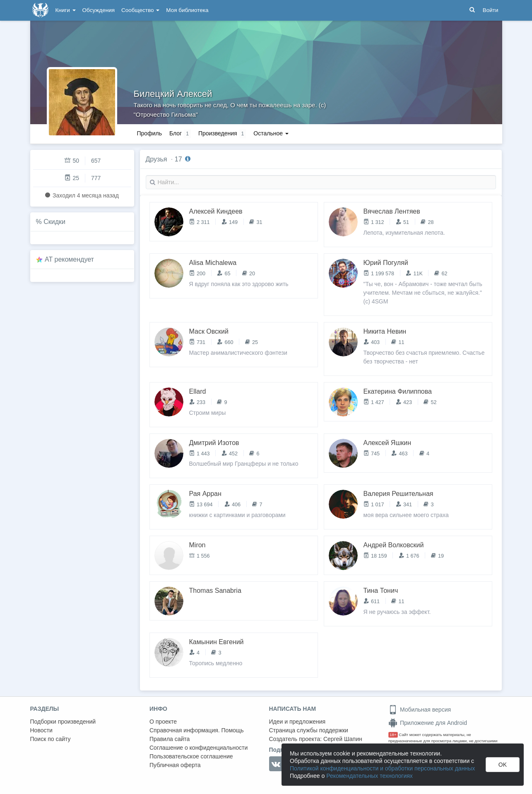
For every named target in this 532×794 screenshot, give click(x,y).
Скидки (54, 222)
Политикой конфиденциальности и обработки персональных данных (382, 768)
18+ (393, 735)
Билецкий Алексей (173, 94)
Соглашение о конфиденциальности (199, 748)
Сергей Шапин (343, 739)
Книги (66, 10)
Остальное (271, 133)
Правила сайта (170, 739)
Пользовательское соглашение (191, 756)
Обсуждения (99, 10)
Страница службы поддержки (309, 730)
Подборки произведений (63, 722)
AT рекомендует (69, 259)
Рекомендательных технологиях (370, 776)
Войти (491, 10)
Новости (41, 730)
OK (503, 765)
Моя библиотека (187, 10)
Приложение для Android (428, 723)
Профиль (149, 133)
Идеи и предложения (297, 722)
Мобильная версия (420, 710)
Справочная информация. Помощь (197, 730)
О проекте (163, 722)
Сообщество (140, 10)
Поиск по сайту (51, 739)
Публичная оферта (175, 765)
